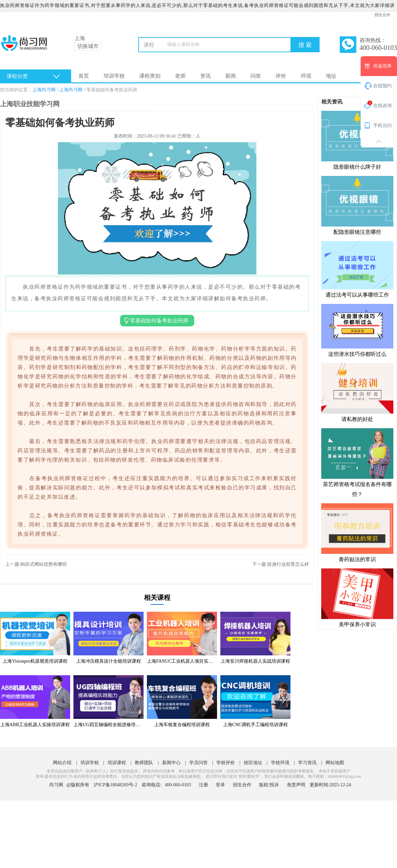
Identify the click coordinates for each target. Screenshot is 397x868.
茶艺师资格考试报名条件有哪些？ (357, 462)
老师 (180, 76)
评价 (281, 76)
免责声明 (296, 785)
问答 (256, 76)
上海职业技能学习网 (30, 104)
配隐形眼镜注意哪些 (357, 205)
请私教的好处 (357, 392)
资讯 (205, 76)
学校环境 (280, 763)
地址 (331, 76)
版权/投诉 (269, 785)
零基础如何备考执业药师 (112, 90)
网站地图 (335, 763)
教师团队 (144, 763)
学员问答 (198, 763)
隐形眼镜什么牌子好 (357, 140)
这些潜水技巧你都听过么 (357, 330)
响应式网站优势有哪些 (44, 564)
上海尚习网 (44, 90)
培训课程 (117, 763)
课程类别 (150, 76)
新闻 (231, 76)
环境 (306, 76)
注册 (203, 785)
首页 (84, 76)
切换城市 (88, 46)
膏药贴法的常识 (357, 532)
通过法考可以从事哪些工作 (357, 269)
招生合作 (382, 15)
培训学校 (114, 76)
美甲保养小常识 (357, 598)
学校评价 (226, 763)
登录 (220, 785)
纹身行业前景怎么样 (288, 564)
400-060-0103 (178, 785)
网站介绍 (62, 763)
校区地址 (253, 763)
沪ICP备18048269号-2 (115, 785)
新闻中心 (171, 763)
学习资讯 (307, 763)
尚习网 (56, 785)
